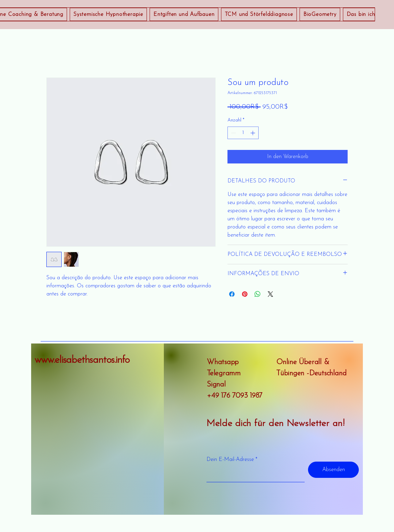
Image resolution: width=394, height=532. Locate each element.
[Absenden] (333, 470)
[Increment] (253, 133)
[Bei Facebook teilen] (232, 294)
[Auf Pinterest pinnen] (245, 294)
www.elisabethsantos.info (82, 360)
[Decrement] (233, 133)
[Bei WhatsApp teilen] (258, 294)
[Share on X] (270, 294)
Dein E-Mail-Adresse (230, 460)
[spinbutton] (243, 133)
